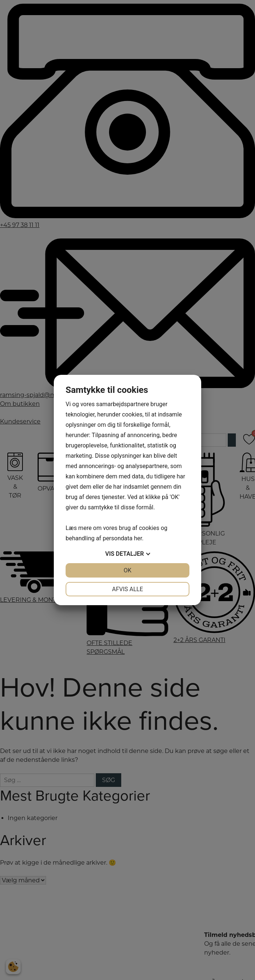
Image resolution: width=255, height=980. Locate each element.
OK (127, 570)
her (138, 538)
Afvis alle (128, 589)
